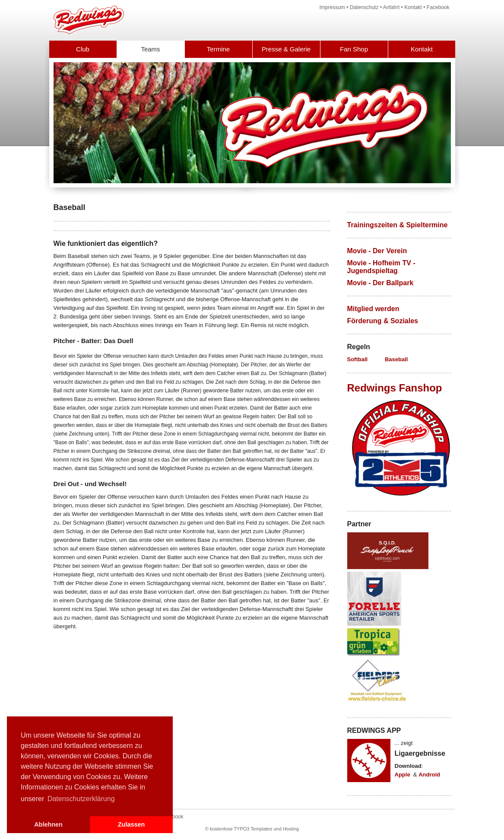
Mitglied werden (373, 309)
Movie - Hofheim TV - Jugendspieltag (381, 267)
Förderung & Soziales (383, 321)
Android (429, 775)
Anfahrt (391, 7)
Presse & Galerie (286, 49)
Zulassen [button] (131, 824)
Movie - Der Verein (377, 251)
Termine (218, 49)
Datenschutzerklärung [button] (81, 799)
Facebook (438, 7)
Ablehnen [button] (48, 824)
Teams (150, 49)
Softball (358, 359)
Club (83, 49)
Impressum (332, 7)
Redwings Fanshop (395, 388)
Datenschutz (364, 7)
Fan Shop (354, 49)
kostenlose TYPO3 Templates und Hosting (254, 829)
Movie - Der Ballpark (380, 283)
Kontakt (413, 7)
